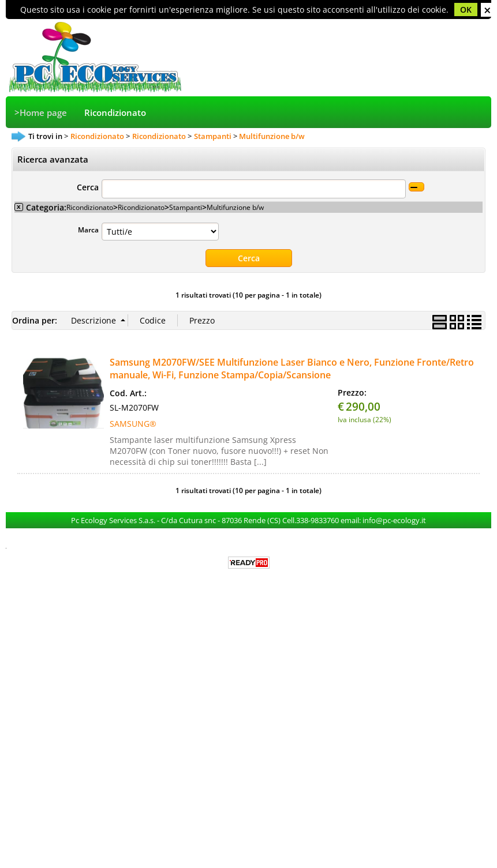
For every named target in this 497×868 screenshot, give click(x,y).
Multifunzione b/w (235, 207)
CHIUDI (487, 10)
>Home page (41, 113)
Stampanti (186, 207)
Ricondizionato (115, 113)
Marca (88, 230)
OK (466, 10)
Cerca (88, 187)
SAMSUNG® (133, 424)
